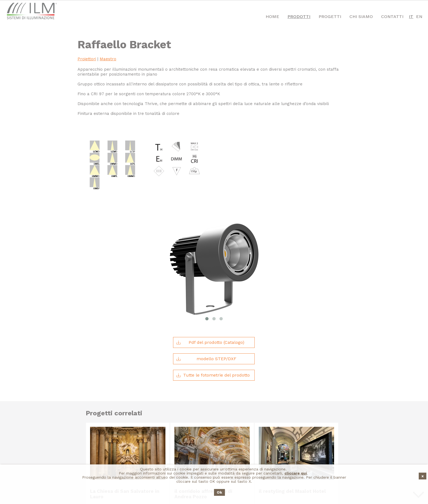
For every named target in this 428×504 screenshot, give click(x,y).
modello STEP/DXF (206, 300)
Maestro (108, 59)
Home (272, 17)
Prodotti (299, 17)
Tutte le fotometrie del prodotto (213, 316)
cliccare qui (296, 473)
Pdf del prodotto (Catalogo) (210, 284)
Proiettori (87, 59)
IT (411, 17)
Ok (219, 492)
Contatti (392, 17)
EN (419, 17)
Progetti (330, 17)
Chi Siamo (361, 17)
